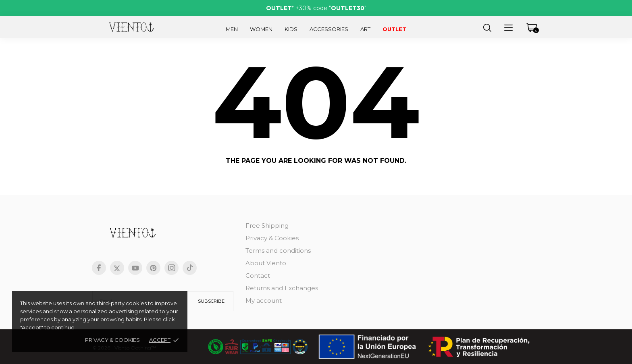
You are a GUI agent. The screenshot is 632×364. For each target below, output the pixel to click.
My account (264, 301)
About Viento (266, 263)
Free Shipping (267, 226)
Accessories (329, 29)
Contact (258, 276)
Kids (291, 29)
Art (365, 29)
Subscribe (211, 301)
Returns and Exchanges (282, 288)
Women (261, 29)
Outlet (394, 29)
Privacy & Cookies (112, 340)
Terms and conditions (278, 251)
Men (232, 29)
